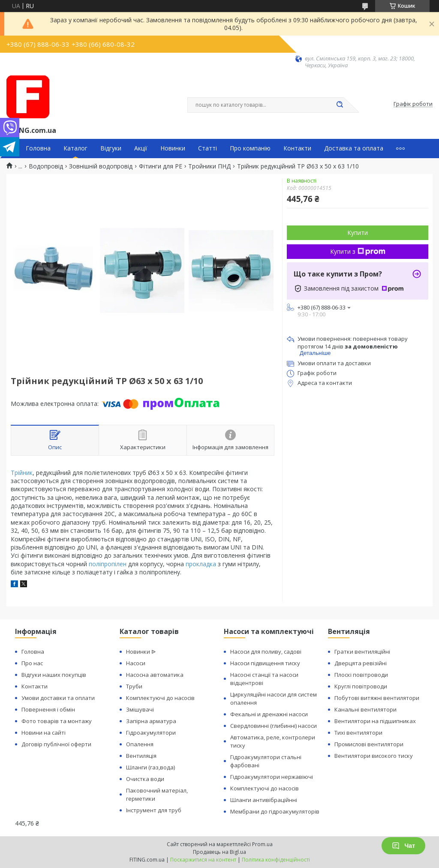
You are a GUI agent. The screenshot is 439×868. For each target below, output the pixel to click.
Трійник (22, 473)
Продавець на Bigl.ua (219, 852)
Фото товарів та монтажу (57, 721)
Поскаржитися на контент (203, 860)
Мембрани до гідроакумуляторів (275, 811)
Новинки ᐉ (141, 652)
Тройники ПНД (209, 166)
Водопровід (46, 166)
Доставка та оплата (354, 148)
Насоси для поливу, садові (266, 652)
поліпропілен (108, 564)
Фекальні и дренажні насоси (269, 714)
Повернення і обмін (48, 709)
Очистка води (145, 779)
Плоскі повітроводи (361, 675)
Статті (207, 148)
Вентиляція (141, 756)
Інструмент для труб (154, 810)
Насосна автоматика (155, 675)
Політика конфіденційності (276, 860)
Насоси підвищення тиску (265, 663)
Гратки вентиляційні (362, 652)
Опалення (140, 744)
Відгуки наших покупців (54, 675)
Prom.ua (262, 844)
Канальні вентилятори (365, 709)
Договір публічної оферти (56, 744)
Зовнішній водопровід (101, 166)
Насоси (136, 663)
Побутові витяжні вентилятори (377, 698)
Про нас (32, 663)
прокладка (201, 564)
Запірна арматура (151, 721)
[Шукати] (340, 105)
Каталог (75, 148)
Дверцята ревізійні (361, 663)
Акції (141, 148)
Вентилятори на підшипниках (375, 721)
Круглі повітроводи (361, 686)
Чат (403, 846)
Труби (134, 686)
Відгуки (111, 148)
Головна (38, 148)
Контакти (297, 148)
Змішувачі (140, 709)
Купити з (358, 251)
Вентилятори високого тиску (374, 756)
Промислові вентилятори (369, 744)
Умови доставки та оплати (58, 698)
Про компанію (250, 148)
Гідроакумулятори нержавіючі (272, 777)
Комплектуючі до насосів (160, 698)
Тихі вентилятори (358, 733)
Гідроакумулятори (151, 733)
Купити (358, 233)
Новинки (173, 148)
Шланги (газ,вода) (150, 767)
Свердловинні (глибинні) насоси (274, 726)
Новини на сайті (44, 733)
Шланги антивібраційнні (264, 800)
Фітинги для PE (161, 166)
